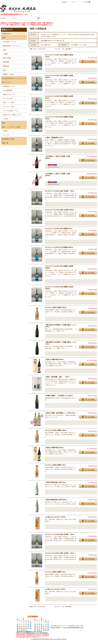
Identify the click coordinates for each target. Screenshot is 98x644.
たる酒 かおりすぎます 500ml (55, 517)
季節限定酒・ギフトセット (11, 46)
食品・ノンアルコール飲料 (11, 127)
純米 (3, 70)
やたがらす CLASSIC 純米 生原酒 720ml (60, 191)
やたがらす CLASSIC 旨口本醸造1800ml (59, 247)
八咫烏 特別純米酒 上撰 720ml (55, 482)
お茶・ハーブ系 (7, 102)
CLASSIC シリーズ (8, 42)
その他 (4, 118)
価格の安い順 (52, 41)
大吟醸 (4, 54)
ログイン (74, 2)
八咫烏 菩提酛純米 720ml (54, 138)
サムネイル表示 (82, 45)
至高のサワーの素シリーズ (11, 114)
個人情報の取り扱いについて (59, 626)
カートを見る (86, 2)
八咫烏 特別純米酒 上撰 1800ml (56, 500)
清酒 (3, 38)
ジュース (5, 135)
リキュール (5, 82)
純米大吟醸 (6, 58)
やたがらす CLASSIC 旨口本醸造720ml (59, 229)
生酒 (3, 50)
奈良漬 (4, 131)
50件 (49, 45)
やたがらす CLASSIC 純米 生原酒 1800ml (59, 210)
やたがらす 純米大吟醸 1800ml (56, 307)
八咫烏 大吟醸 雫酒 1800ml (54, 359)
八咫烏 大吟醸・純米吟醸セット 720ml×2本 (60, 413)
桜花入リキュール (8, 94)
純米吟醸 (5, 62)
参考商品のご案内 (8, 139)
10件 (42, 45)
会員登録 (64, 2)
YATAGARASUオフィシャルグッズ (13, 78)
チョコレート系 (7, 106)
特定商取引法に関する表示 (76, 626)
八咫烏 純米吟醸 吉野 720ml (57, 377)
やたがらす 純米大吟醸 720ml (55, 465)
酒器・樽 (4, 143)
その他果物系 (7, 90)
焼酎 (3, 123)
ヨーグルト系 (7, 98)
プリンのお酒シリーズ (10, 110)
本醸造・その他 (7, 74)
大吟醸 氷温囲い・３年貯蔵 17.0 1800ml (59, 396)
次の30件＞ (69, 49)
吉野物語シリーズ (8, 86)
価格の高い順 (60, 41)
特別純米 (5, 66)
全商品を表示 (6, 34)
